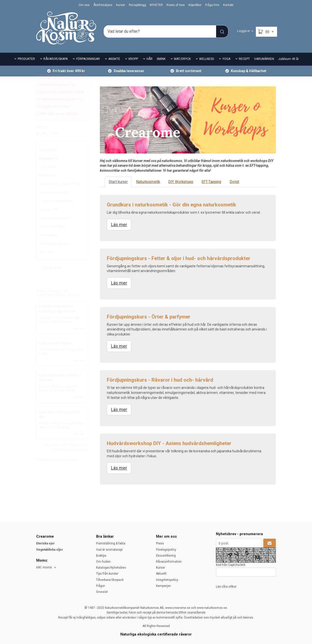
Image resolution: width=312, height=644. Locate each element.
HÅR (150, 59)
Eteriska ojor (45, 543)
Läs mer (79, 340)
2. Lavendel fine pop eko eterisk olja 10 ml (66, 104)
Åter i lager (46, 264)
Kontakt (228, 5)
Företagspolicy (166, 550)
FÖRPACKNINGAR (88, 59)
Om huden (103, 562)
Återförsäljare (103, 5)
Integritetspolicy (167, 580)
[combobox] (47, 567)
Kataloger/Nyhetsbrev (111, 568)
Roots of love (176, 5)
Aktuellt (161, 574)
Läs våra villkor (226, 587)
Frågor (100, 586)
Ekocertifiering (166, 556)
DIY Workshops (179, 182)
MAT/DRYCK (182, 59)
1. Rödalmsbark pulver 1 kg (56, 97)
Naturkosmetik (148, 182)
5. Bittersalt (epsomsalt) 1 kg (57, 126)
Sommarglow (48, 247)
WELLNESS (207, 59)
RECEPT (244, 59)
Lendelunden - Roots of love (59, 196)
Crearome (47, 179)
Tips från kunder (107, 574)
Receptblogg (137, 5)
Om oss (84, 5)
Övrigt (232, 182)
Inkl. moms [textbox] (44, 567)
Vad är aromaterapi (109, 550)
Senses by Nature (52, 238)
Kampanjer (163, 586)
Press (160, 543)
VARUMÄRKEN (264, 59)
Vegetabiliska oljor (50, 550)
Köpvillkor (195, 5)
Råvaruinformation (169, 562)
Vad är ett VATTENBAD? (56, 355)
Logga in (243, 31)
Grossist (102, 592)
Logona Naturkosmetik (56, 213)
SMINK (161, 59)
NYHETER (156, 5)
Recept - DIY (48, 221)
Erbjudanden (47, 187)
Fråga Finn (212, 5)
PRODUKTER (26, 59)
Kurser (121, 5)
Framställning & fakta (111, 543)
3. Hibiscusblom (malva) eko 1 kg (60, 111)
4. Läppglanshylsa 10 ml (54, 118)
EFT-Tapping (209, 182)
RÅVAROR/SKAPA (56, 59)
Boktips (101, 556)
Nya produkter (48, 162)
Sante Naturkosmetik (55, 230)
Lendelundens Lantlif (53, 204)
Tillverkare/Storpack (54, 256)
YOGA (226, 59)
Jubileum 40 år (289, 59)
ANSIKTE (114, 59)
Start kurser (118, 182)
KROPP (133, 59)
